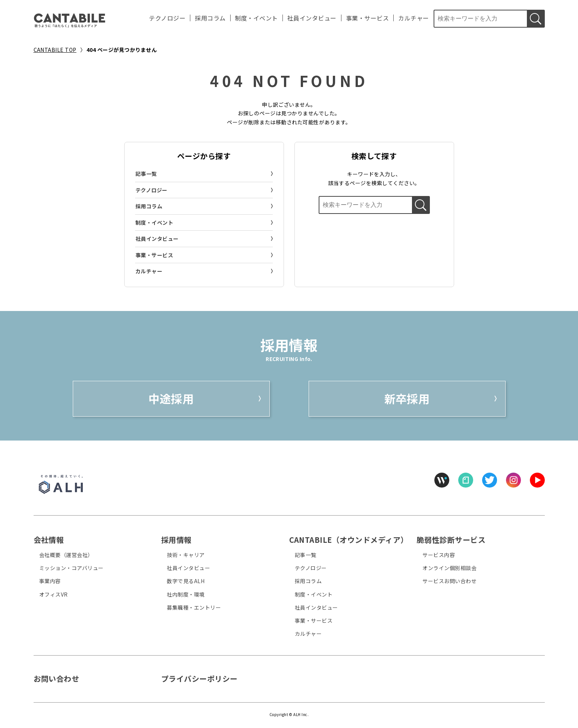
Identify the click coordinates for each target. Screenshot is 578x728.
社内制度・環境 (186, 594)
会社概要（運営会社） (66, 555)
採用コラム (210, 18)
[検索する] (536, 19)
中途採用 (171, 398)
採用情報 (176, 540)
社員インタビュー (312, 18)
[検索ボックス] (480, 19)
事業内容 (50, 581)
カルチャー (413, 18)
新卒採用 (407, 398)
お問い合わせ (57, 679)
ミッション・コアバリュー (71, 568)
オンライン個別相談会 (449, 568)
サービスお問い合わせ (449, 581)
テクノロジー (167, 18)
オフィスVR (54, 594)
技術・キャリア (186, 555)
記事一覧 (146, 174)
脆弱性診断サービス (451, 540)
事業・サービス (367, 18)
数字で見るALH (186, 581)
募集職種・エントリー (194, 607)
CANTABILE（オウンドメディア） (349, 540)
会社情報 (49, 540)
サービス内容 (439, 555)
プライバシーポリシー (199, 679)
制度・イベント (257, 18)
